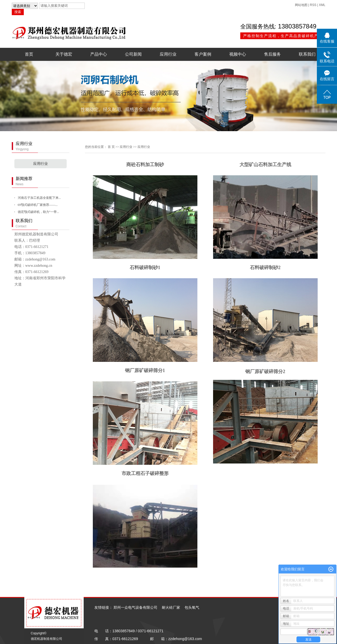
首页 (29, 54)
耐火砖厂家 (171, 607)
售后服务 (272, 54)
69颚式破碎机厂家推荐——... (38, 205)
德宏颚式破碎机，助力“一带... (38, 212)
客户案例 (203, 54)
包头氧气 (192, 607)
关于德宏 (64, 54)
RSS (313, 5)
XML (322, 5)
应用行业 (168, 54)
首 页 (111, 147)
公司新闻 (133, 54)
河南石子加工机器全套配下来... (39, 198)
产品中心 (99, 54)
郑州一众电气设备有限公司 (135, 607)
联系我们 (307, 54)
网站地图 (301, 5)
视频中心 (238, 54)
